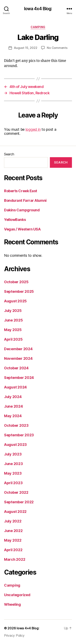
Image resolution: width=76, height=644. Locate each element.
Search (9, 154)
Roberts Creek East (21, 191)
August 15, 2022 (26, 48)
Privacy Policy (14, 635)
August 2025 (15, 301)
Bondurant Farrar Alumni (25, 200)
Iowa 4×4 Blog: (28, 628)
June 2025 (13, 320)
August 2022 (15, 512)
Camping (38, 27)
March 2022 (15, 559)
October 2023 (16, 425)
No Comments (57, 48)
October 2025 (16, 282)
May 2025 (13, 330)
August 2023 (15, 445)
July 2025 (13, 311)
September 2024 (19, 378)
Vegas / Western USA (22, 229)
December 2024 (18, 349)
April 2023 (13, 483)
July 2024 (13, 397)
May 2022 (13, 540)
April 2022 (13, 550)
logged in (33, 129)
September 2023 (19, 435)
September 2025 (19, 291)
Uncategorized (17, 595)
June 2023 (13, 464)
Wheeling (12, 604)
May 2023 (13, 473)
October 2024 (16, 368)
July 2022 (13, 521)
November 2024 (18, 358)
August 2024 (15, 387)
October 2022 (16, 492)
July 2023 (13, 454)
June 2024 (13, 406)
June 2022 (13, 531)
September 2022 (19, 502)
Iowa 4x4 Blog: (38, 9)
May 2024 (13, 416)
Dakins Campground (22, 210)
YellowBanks (15, 220)
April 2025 (13, 339)
